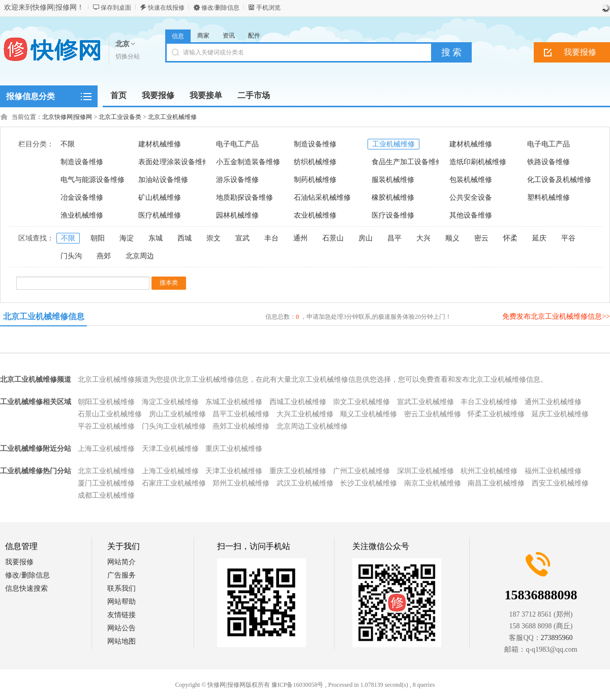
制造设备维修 (315, 144)
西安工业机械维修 (560, 483)
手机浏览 (268, 8)
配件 (254, 36)
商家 (203, 36)
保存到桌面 (116, 8)
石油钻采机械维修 (322, 197)
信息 (178, 36)
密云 (481, 238)
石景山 (333, 238)
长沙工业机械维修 (369, 483)
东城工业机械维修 (234, 402)
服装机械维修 (393, 180)
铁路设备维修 (548, 162)
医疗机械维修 (160, 215)
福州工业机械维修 (553, 471)
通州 (300, 238)
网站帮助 (121, 602)
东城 (156, 238)
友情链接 (121, 615)
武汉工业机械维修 (305, 483)
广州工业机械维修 (361, 471)
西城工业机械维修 (298, 402)
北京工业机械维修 (172, 117)
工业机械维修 (393, 144)
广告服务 (121, 575)
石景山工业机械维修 (110, 414)
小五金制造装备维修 (248, 162)
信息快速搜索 (26, 588)
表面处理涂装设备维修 (174, 162)
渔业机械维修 (82, 215)
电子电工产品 (237, 144)
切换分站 (128, 56)
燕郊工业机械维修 (241, 426)
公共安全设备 (471, 197)
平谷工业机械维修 (106, 426)
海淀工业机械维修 (170, 402)
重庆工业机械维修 (234, 449)
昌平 (394, 238)
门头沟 (71, 256)
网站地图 (121, 641)
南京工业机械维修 (433, 483)
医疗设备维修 (393, 215)
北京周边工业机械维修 (312, 426)
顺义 (452, 238)
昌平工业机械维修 (241, 414)
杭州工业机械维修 (489, 471)
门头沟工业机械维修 (174, 426)
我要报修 (19, 562)
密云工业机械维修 (433, 414)
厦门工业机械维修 (106, 483)
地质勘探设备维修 (245, 197)
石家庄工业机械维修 (174, 483)
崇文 (213, 238)
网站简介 (121, 562)
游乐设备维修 (237, 180)
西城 (185, 238)
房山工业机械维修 (177, 414)
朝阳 (98, 238)
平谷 (568, 238)
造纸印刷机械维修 (478, 162)
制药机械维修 (315, 180)
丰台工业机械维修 (489, 402)
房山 (365, 238)
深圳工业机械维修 (425, 471)
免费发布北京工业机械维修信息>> (556, 316)
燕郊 (104, 256)
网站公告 (121, 628)
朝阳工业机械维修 (106, 402)
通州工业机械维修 (553, 402)
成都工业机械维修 (106, 495)
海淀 (127, 238)
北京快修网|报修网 (67, 117)
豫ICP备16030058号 (298, 685)
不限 (68, 144)
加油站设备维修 (163, 180)
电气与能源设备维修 (93, 180)
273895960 (557, 638)
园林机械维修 (237, 215)
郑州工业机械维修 (241, 483)
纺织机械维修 (315, 162)
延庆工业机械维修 (560, 414)
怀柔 (510, 238)
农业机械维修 (315, 215)
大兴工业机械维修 (305, 414)
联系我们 (121, 588)
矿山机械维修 (160, 197)
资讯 (229, 36)
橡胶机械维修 (393, 197)
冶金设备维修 (82, 197)
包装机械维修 (471, 180)
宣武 (242, 238)
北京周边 (140, 256)
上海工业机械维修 (106, 449)
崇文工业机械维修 (361, 402)
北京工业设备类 (120, 117)
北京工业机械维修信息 (44, 316)
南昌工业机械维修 (496, 483)
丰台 (271, 238)
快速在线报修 (166, 8)
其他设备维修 (471, 215)
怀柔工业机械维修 (496, 414)
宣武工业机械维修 (425, 402)
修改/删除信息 (220, 8)
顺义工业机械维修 (369, 414)
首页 (118, 95)
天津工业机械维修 (170, 449)
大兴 (423, 238)
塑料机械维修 (548, 197)
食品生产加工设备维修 (407, 162)
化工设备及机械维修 (559, 180)
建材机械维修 (160, 144)
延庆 (539, 238)
